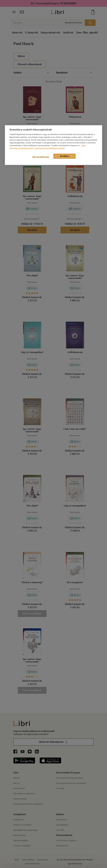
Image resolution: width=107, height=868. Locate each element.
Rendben (65, 156)
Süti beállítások (41, 157)
